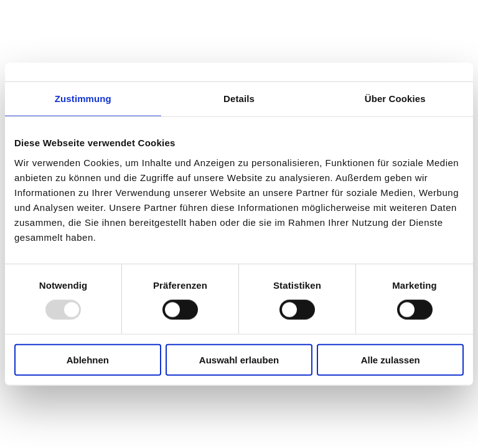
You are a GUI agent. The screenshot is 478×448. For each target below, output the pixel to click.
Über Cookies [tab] (395, 99)
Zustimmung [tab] (83, 99)
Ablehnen (88, 359)
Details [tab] (239, 99)
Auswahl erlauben (239, 359)
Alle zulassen (391, 359)
